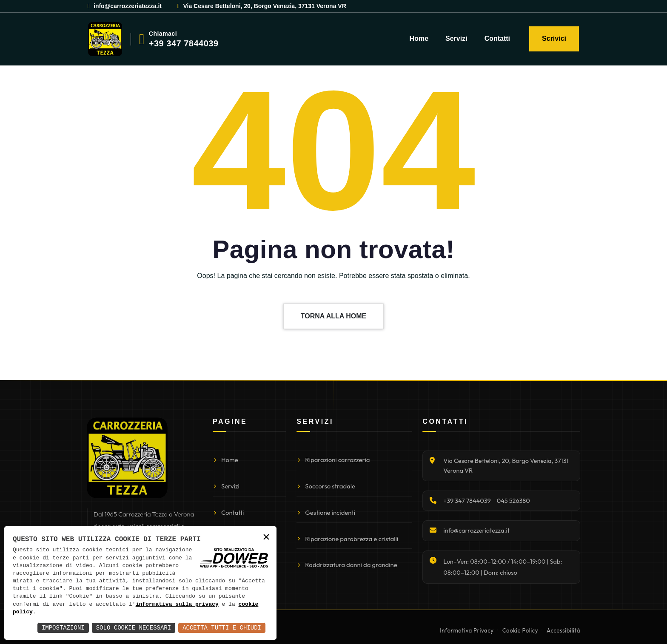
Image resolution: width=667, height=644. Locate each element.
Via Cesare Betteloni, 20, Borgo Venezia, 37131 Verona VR (261, 6)
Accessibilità (563, 630)
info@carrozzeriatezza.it (124, 6)
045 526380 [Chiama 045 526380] (513, 501)
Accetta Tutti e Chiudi (222, 628)
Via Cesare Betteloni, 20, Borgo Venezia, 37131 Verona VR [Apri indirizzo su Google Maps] (506, 465)
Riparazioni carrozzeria (333, 460)
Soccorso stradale (326, 486)
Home (419, 38)
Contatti (497, 38)
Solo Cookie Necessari (134, 628)
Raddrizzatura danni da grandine (347, 565)
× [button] (266, 538)
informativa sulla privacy (177, 604)
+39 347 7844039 (184, 43)
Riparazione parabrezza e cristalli (347, 539)
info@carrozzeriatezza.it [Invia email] (476, 530)
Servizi (456, 38)
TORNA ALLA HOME (333, 316)
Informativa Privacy (467, 630)
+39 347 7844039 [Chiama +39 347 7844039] (467, 501)
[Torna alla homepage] (127, 458)
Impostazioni (63, 628)
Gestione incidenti (326, 512)
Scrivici (554, 38)
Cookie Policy (520, 630)
